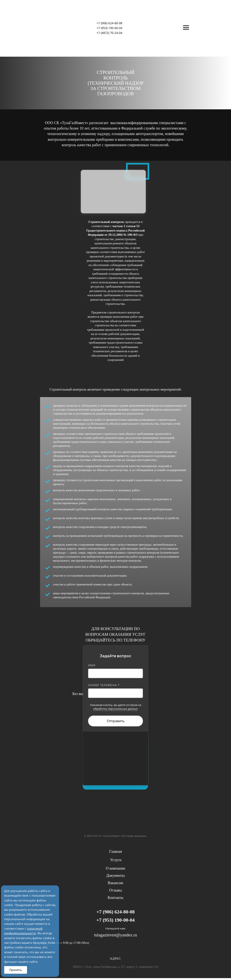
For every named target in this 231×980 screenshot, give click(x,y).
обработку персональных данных (115, 709)
